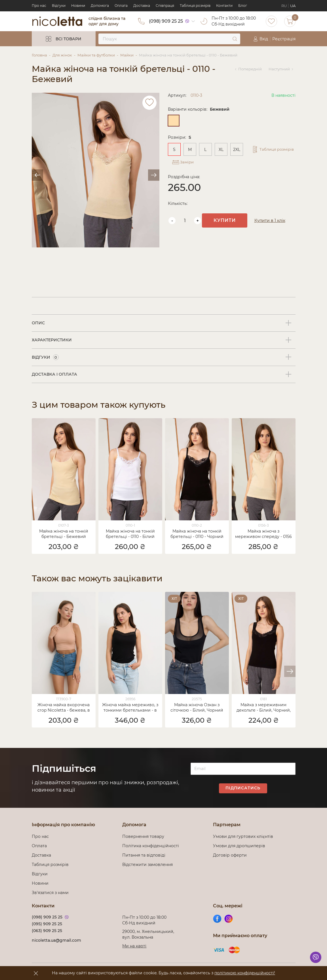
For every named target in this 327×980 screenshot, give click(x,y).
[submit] (235, 39)
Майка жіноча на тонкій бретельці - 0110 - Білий (130, 534)
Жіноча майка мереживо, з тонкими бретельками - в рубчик (130, 708)
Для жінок (62, 55)
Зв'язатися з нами (50, 893)
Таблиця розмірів (195, 6)
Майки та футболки (96, 55)
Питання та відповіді (144, 855)
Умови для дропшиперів (239, 846)
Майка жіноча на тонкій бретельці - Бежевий (64, 534)
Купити (232, 216)
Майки (127, 55)
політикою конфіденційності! (245, 973)
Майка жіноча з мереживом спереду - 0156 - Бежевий (263, 534)
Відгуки (59, 6)
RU (284, 6)
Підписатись (243, 788)
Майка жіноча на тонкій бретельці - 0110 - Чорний (197, 534)
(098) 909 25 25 (166, 21)
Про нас (39, 6)
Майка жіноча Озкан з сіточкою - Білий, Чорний (197, 707)
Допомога (100, 6)
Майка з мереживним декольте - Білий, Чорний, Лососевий (264, 708)
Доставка (142, 6)
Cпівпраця (165, 6)
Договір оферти (230, 855)
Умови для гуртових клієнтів (243, 836)
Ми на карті (134, 946)
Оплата (121, 6)
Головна (39, 55)
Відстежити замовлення (147, 865)
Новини (78, 6)
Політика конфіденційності (152, 846)
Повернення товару (143, 836)
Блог (243, 6)
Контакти (224, 6)
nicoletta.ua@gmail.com (56, 940)
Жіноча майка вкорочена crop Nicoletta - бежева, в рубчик (64, 708)
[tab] (164, 323)
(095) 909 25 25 (47, 924)
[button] (290, 671)
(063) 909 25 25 (47, 931)
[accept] (36, 973)
